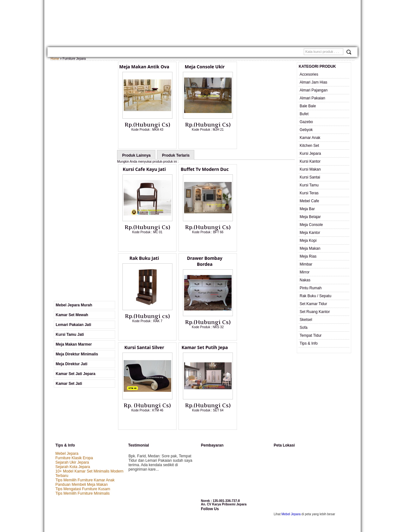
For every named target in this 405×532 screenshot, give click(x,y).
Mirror (305, 272)
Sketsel (306, 320)
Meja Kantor (310, 233)
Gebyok (306, 130)
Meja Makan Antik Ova (144, 67)
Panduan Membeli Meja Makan (81, 443)
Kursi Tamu (309, 185)
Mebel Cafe (309, 201)
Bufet (304, 114)
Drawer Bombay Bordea (144, 261)
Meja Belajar (310, 217)
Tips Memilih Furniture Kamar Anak (85, 439)
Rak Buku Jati (262, 169)
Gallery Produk (112, 53)
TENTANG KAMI (80, 53)
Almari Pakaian (312, 98)
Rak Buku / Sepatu (315, 296)
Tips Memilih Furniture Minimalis (83, 452)
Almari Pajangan (314, 90)
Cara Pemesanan (174, 53)
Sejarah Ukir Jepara (72, 421)
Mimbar (306, 264)
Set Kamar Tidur (313, 304)
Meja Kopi (308, 241)
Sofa (304, 328)
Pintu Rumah (311, 288)
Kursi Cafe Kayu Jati (144, 169)
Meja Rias (308, 256)
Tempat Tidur (311, 335)
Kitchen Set (309, 146)
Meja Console (311, 225)
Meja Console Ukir (203, 67)
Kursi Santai (310, 177)
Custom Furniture (210, 53)
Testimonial (274, 53)
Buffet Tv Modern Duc (203, 169)
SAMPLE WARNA (245, 53)
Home (58, 53)
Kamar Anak (310, 138)
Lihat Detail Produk (151, 140)
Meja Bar (307, 209)
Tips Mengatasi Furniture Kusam (83, 448)
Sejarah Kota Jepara (73, 425)
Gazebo (306, 122)
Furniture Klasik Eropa (74, 416)
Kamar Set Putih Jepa (263, 258)
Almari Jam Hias (313, 82)
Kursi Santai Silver (203, 258)
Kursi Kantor (310, 161)
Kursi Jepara (310, 153)
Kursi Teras (309, 193)
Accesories (309, 74)
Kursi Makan (310, 169)
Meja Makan (310, 248)
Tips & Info (309, 343)
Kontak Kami (142, 53)
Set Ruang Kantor (315, 312)
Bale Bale (308, 106)
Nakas (305, 280)
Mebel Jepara (67, 412)
